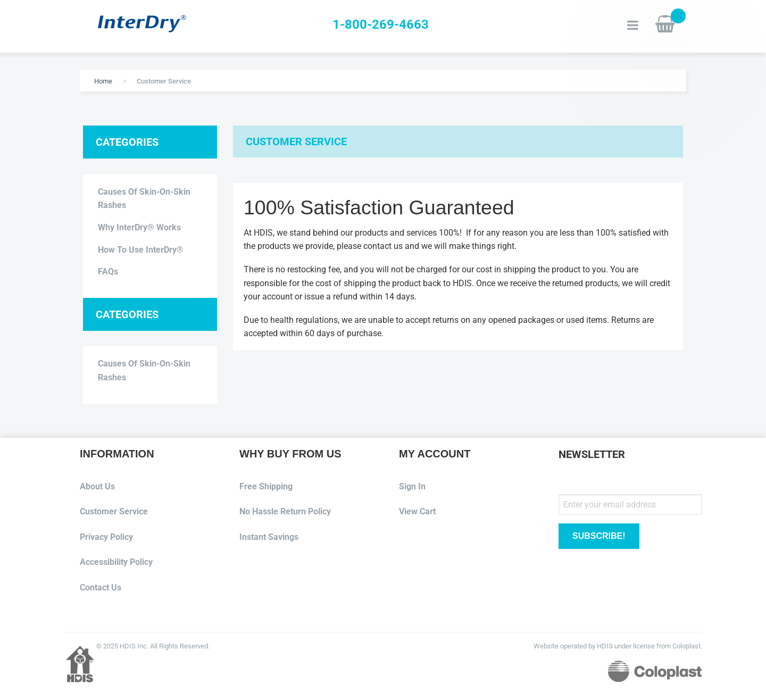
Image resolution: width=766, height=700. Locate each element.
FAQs (108, 272)
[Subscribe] (599, 536)
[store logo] (157, 25)
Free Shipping (266, 486)
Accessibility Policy (116, 562)
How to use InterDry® (141, 250)
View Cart (417, 511)
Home (103, 81)
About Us (97, 486)
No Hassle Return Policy (285, 511)
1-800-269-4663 (381, 24)
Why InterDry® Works (139, 227)
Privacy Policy (106, 537)
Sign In (412, 486)
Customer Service (114, 511)
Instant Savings (269, 537)
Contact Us (101, 587)
